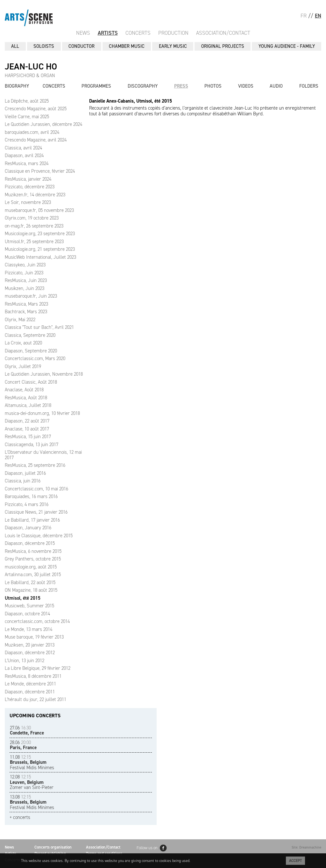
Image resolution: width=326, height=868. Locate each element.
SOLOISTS (44, 46)
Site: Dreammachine (306, 847)
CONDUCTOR (81, 46)
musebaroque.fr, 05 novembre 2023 (39, 210)
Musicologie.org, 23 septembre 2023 (40, 234)
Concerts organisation (53, 847)
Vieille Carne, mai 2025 (27, 117)
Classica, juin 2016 (23, 481)
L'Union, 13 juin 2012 (25, 661)
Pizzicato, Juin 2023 (24, 273)
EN (318, 16)
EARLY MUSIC (173, 46)
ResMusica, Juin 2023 (26, 280)
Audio (276, 86)
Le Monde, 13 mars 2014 (28, 629)
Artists (108, 33)
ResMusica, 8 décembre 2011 (33, 676)
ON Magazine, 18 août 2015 (31, 590)
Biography (17, 86)
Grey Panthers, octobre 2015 (33, 559)
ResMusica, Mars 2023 (26, 304)
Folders (309, 86)
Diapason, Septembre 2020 (31, 351)
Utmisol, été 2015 (23, 598)
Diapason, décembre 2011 (30, 692)
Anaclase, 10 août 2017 (27, 429)
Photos (213, 86)
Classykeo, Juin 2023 (25, 265)
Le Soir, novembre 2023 (28, 202)
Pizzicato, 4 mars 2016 (27, 504)
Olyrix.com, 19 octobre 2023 (32, 218)
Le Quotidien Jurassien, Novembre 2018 (44, 374)
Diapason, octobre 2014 (27, 614)
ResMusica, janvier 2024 (28, 179)
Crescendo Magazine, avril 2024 (36, 140)
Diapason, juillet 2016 (25, 473)
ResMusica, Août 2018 (26, 398)
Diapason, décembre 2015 (30, 543)
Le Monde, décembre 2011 (30, 684)
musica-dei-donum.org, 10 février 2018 (42, 413)
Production (173, 33)
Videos (246, 86)
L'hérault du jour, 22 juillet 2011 (35, 699)
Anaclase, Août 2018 (24, 390)
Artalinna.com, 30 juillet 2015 (33, 575)
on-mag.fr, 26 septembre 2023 (34, 226)
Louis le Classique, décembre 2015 (39, 536)
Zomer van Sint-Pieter (32, 782)
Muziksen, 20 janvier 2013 (30, 645)
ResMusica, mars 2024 (27, 163)
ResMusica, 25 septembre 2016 (35, 465)
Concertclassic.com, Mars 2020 (35, 358)
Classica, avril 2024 (23, 148)
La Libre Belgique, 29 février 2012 (38, 668)
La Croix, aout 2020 (23, 343)
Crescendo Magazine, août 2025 (36, 109)
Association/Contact (223, 33)
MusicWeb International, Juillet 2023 (40, 257)
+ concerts (20, 817)
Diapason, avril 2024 (24, 156)
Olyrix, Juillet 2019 (23, 366)
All (15, 46)
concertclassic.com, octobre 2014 (37, 621)
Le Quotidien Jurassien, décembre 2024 (43, 124)
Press (181, 86)
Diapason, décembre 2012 (30, 653)
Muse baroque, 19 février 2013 (34, 637)
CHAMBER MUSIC (127, 46)
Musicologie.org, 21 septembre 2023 (40, 249)
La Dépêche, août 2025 (27, 101)
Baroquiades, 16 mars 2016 (31, 496)
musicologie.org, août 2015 (31, 567)
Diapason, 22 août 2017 (27, 421)
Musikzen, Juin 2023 (25, 288)
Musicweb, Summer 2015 (29, 606)
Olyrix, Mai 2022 (20, 320)
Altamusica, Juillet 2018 (28, 405)
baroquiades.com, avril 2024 (32, 132)
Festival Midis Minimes (32, 762)
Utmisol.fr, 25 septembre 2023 (34, 242)
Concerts (138, 33)
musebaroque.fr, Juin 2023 (31, 296)
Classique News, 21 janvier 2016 (36, 512)
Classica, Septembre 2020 (30, 335)
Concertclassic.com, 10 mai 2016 (36, 489)
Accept (295, 861)
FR (304, 16)
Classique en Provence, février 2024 (40, 171)
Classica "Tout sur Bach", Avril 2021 (39, 327)
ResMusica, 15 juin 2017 (28, 437)
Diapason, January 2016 (28, 528)
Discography (143, 86)
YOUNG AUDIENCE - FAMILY (287, 46)
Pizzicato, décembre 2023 (30, 187)
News (83, 33)
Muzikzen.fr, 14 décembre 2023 (35, 195)
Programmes (96, 86)
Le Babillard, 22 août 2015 (30, 582)
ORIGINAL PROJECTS (223, 46)
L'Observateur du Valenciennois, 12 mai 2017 (43, 455)
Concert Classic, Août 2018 (31, 382)
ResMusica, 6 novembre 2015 (33, 551)
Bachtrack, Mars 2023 (26, 312)
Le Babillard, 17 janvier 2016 (32, 520)
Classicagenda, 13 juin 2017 (32, 445)
